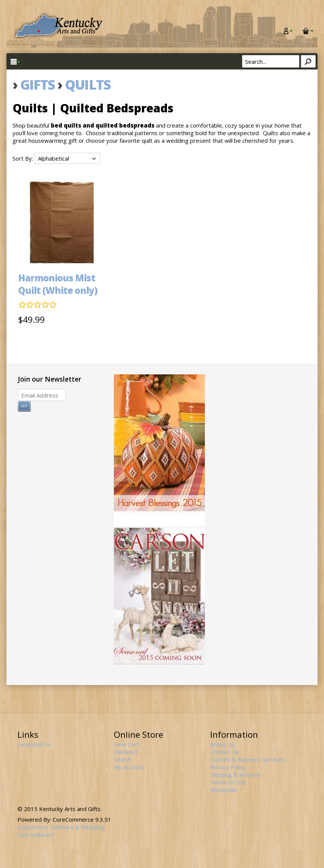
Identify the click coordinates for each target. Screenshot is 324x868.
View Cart (126, 744)
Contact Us (225, 752)
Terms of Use (228, 782)
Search (123, 759)
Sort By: (24, 158)
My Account (129, 767)
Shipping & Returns (235, 775)
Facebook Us (34, 744)
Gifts (37, 84)
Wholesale (224, 790)
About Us (222, 744)
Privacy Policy (228, 767)
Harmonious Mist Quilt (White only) (58, 284)
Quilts (88, 84)
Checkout (126, 752)
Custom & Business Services (247, 759)
